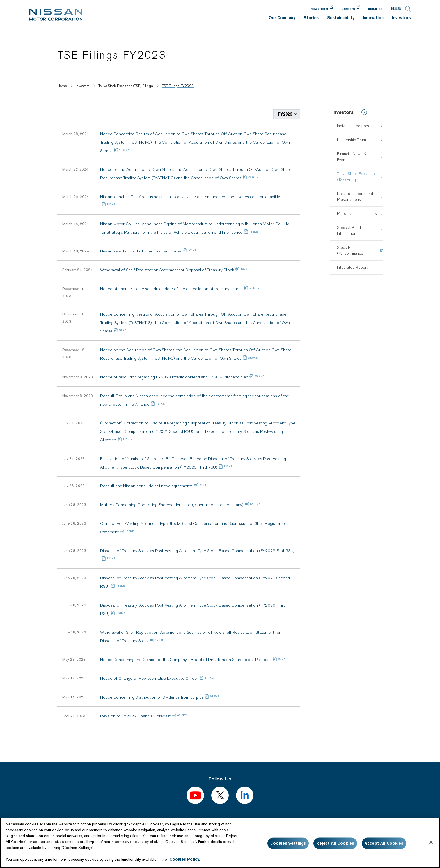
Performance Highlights (357, 213)
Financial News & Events (352, 157)
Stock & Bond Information (349, 230)
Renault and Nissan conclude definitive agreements (146, 485)
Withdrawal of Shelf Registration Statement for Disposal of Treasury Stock (167, 269)
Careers (348, 9)
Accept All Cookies (384, 843)
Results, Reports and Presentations (355, 197)
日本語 (396, 9)
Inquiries (375, 9)
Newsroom (319, 9)
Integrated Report (352, 267)
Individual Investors (353, 126)
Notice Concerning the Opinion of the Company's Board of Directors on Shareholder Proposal (186, 659)
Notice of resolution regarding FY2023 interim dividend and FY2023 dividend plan (174, 376)
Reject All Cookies (335, 843)
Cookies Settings (288, 843)
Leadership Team (351, 140)
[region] (220, 843)
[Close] (431, 842)
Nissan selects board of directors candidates (141, 251)
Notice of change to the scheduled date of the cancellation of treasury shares (171, 288)
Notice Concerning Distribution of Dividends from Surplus (152, 697)
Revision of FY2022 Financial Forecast (135, 715)
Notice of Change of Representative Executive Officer (149, 678)
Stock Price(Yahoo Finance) (351, 250)
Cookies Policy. (185, 859)
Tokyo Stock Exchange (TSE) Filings (356, 177)
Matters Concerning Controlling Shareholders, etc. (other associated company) (172, 504)
